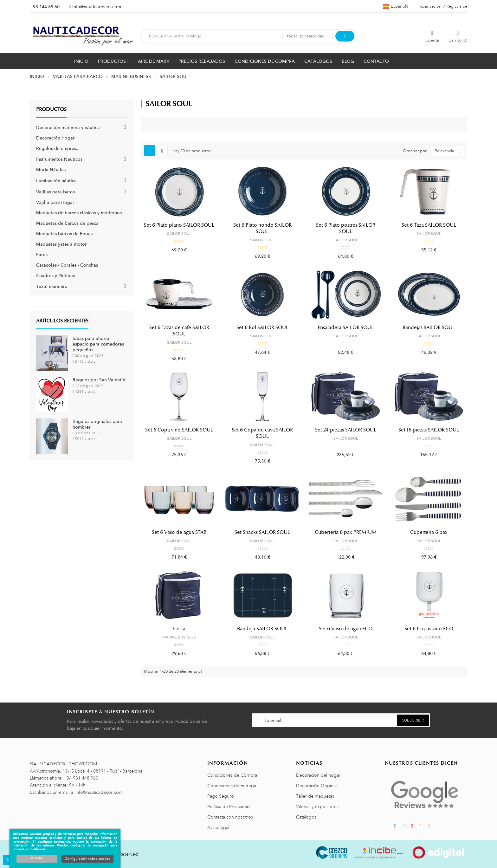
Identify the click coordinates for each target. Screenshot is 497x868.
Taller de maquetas (315, 796)
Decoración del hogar (318, 775)
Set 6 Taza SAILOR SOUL (429, 225)
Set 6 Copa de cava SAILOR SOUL (262, 433)
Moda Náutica (51, 170)
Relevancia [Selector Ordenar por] (449, 151)
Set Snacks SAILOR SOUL (262, 532)
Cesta (179, 629)
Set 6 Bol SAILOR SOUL (262, 327)
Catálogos (306, 817)
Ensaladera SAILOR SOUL (346, 327)
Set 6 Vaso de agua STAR (179, 532)
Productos (51, 109)
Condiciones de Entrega (232, 786)
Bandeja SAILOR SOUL (262, 629)
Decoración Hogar (55, 138)
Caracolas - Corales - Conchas (67, 265)
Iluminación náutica (56, 181)
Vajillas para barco (56, 192)
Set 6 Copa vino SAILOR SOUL (179, 430)
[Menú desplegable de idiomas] (396, 6)
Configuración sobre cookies (87, 859)
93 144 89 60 (46, 7)
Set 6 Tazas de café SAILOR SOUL (179, 331)
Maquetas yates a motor (61, 244)
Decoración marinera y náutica (68, 127)
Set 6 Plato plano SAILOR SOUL (179, 225)
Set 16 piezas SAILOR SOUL (429, 430)
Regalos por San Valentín (99, 380)
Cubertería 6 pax (429, 532)
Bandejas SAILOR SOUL (429, 327)
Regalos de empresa (57, 148)
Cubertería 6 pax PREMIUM (346, 532)
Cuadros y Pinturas (55, 275)
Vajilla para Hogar (55, 202)
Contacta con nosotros (230, 817)
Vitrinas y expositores (317, 806)
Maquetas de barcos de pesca (67, 223)
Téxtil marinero (52, 286)
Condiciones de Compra (232, 775)
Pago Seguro (221, 796)
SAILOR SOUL (179, 234)
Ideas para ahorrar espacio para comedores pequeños (98, 344)
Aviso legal (218, 827)
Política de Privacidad (229, 806)
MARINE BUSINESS (179, 637)
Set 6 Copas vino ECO (429, 629)
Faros (42, 255)
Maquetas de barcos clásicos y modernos (79, 213)
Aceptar (37, 858)
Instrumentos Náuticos (59, 159)
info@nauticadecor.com (97, 7)
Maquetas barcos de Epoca (65, 234)
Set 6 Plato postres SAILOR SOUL (346, 228)
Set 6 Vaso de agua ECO (346, 629)
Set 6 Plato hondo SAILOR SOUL (262, 228)
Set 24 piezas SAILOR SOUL (346, 430)
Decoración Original (316, 786)
